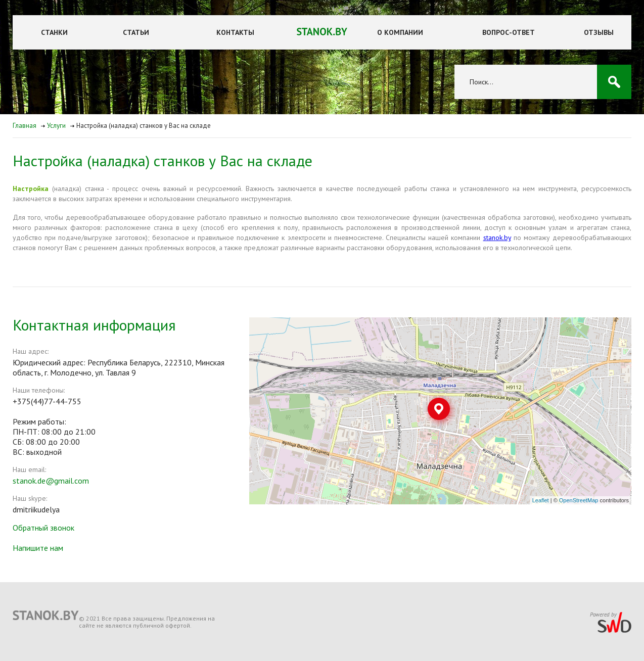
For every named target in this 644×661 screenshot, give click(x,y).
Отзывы (599, 32)
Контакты (235, 32)
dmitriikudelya (36, 509)
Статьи (136, 32)
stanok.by (497, 238)
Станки (54, 32)
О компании (400, 32)
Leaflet (541, 500)
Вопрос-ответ (509, 32)
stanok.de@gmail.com (51, 481)
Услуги (56, 126)
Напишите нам (38, 548)
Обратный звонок (43, 528)
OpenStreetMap (579, 500)
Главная (25, 126)
